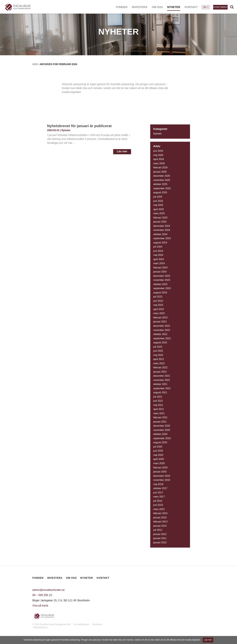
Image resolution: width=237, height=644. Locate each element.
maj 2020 (158, 455)
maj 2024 (158, 255)
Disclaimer (97, 624)
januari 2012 (160, 534)
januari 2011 (160, 538)
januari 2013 (160, 526)
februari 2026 (160, 168)
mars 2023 (159, 313)
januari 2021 (160, 422)
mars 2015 (159, 509)
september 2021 (162, 388)
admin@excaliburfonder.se (48, 590)
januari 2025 (160, 222)
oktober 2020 (160, 434)
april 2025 (159, 209)
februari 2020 (160, 468)
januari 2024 (160, 272)
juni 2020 (158, 451)
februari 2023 (160, 318)
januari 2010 (160, 542)
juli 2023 (158, 297)
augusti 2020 (160, 442)
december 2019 (162, 476)
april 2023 (159, 309)
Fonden (122, 7)
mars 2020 (159, 463)
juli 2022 (158, 347)
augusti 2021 (160, 392)
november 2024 (162, 230)
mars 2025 (159, 213)
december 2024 (162, 226)
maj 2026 (158, 155)
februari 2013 (160, 522)
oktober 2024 (160, 234)
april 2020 (159, 459)
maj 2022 (158, 355)
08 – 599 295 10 (42, 595)
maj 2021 (158, 405)
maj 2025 (158, 205)
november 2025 (162, 180)
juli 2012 (158, 530)
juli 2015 (158, 501)
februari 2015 (160, 513)
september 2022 (162, 338)
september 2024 (162, 238)
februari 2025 (160, 218)
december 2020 (162, 426)
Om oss (157, 7)
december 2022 (162, 326)
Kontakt (191, 7)
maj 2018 (158, 484)
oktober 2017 (160, 488)
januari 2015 (160, 518)
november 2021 (162, 380)
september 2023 (162, 288)
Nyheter (174, 7)
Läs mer (122, 151)
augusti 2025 (160, 192)
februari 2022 (160, 367)
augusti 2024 (160, 243)
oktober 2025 (160, 184)
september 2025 (162, 188)
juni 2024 (158, 251)
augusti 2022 (160, 343)
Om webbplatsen (81, 624)
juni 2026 (158, 151)
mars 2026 (159, 163)
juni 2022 (158, 351)
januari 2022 (160, 372)
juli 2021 (158, 397)
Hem (35, 64)
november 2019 (162, 480)
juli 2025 (158, 197)
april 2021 (159, 409)
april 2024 (159, 259)
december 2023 (162, 276)
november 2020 (162, 430)
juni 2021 (158, 401)
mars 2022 (159, 363)
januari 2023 (160, 322)
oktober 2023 (160, 284)
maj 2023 (158, 305)
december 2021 (162, 376)
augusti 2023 (160, 293)
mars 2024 (159, 263)
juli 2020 (158, 447)
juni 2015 (158, 505)
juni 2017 (158, 493)
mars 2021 (159, 413)
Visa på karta (40, 606)
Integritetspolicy (40, 627)
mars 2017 (159, 497)
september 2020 (162, 438)
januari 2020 (160, 472)
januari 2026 (160, 172)
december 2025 (162, 176)
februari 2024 (160, 268)
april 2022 (159, 359)
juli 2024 (158, 247)
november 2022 (162, 330)
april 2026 (159, 159)
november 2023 (162, 280)
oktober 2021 (160, 384)
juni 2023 (158, 301)
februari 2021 (160, 417)
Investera (140, 7)
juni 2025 (158, 201)
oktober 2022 (160, 334)
